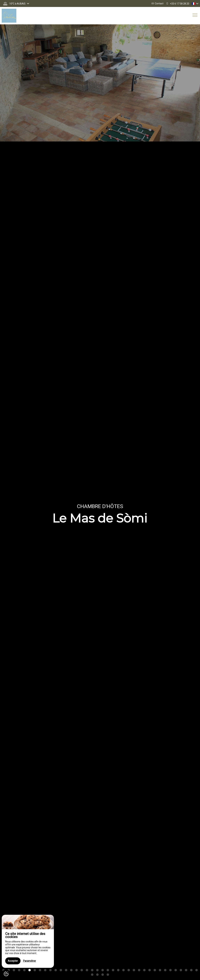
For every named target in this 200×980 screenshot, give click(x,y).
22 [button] (113, 970)
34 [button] (176, 970)
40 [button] (97, 975)
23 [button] (118, 970)
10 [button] (50, 970)
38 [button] (197, 970)
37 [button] (191, 970)
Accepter (13, 961)
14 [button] (71, 970)
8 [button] (40, 970)
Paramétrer (30, 961)
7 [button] (35, 970)
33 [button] (170, 970)
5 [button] (24, 970)
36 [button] (186, 970)
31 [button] (160, 970)
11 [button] (56, 970)
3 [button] (14, 970)
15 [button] (77, 970)
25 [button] (129, 970)
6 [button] (30, 970)
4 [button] (19, 970)
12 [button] (61, 970)
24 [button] (123, 970)
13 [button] (66, 970)
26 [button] (134, 970)
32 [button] (165, 970)
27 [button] (139, 970)
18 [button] (92, 970)
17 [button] (87, 970)
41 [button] (103, 975)
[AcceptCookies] (6, 974)
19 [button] (97, 970)
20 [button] (103, 970)
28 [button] (144, 970)
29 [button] (150, 970)
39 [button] (92, 975)
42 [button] (108, 975)
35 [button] (181, 970)
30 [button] (155, 970)
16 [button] (82, 970)
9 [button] (45, 970)
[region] (28, 941)
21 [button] (108, 970)
